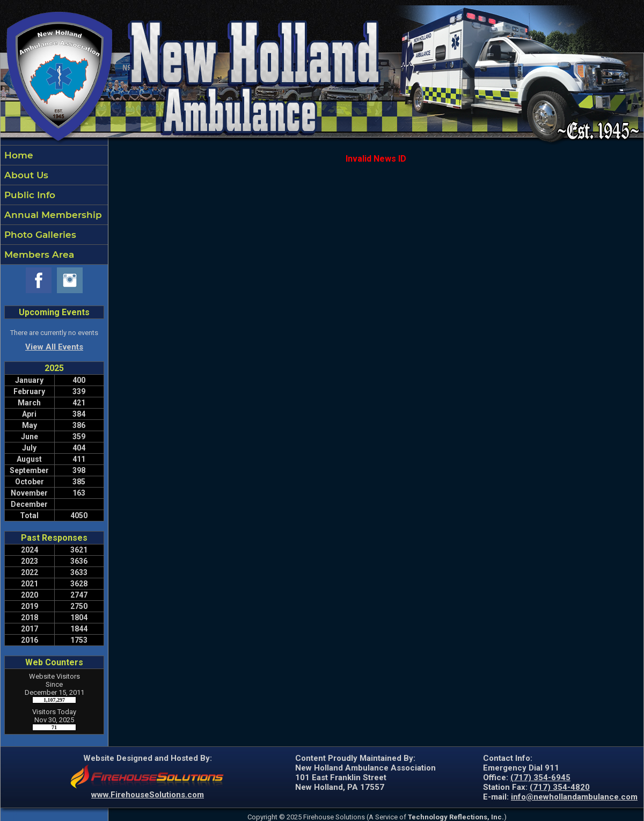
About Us (25, 175)
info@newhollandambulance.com (574, 797)
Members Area (38, 255)
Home (17, 155)
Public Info (28, 195)
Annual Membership (52, 215)
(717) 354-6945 (540, 778)
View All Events (54, 347)
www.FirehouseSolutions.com (148, 795)
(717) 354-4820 (560, 787)
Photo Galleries (39, 235)
